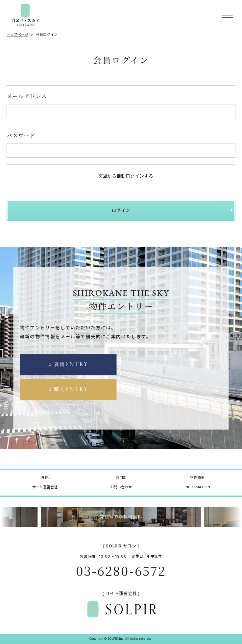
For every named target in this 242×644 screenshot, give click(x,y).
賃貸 (71, 364)
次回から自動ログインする (121, 176)
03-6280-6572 (121, 570)
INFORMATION (197, 487)
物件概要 (197, 477)
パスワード (21, 135)
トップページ (17, 35)
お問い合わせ (121, 487)
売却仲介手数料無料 (121, 517)
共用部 (121, 477)
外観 (45, 477)
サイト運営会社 (45, 487)
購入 (71, 389)
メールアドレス (27, 96)
